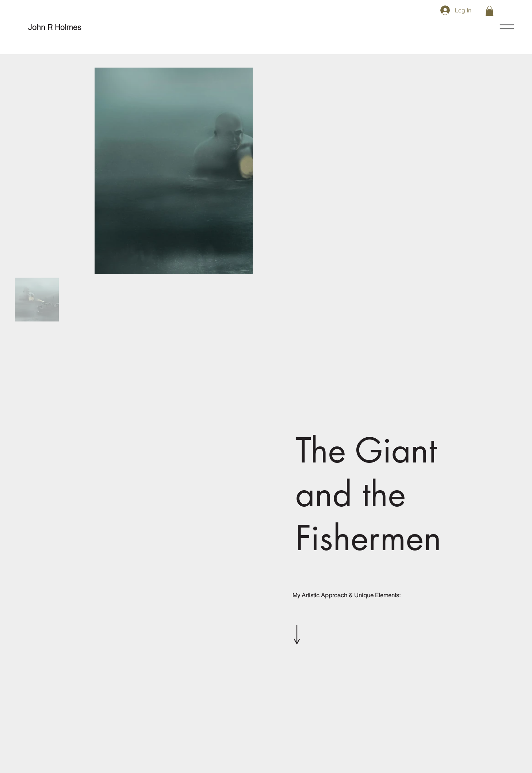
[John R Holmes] (55, 27)
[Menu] (507, 27)
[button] (489, 11)
